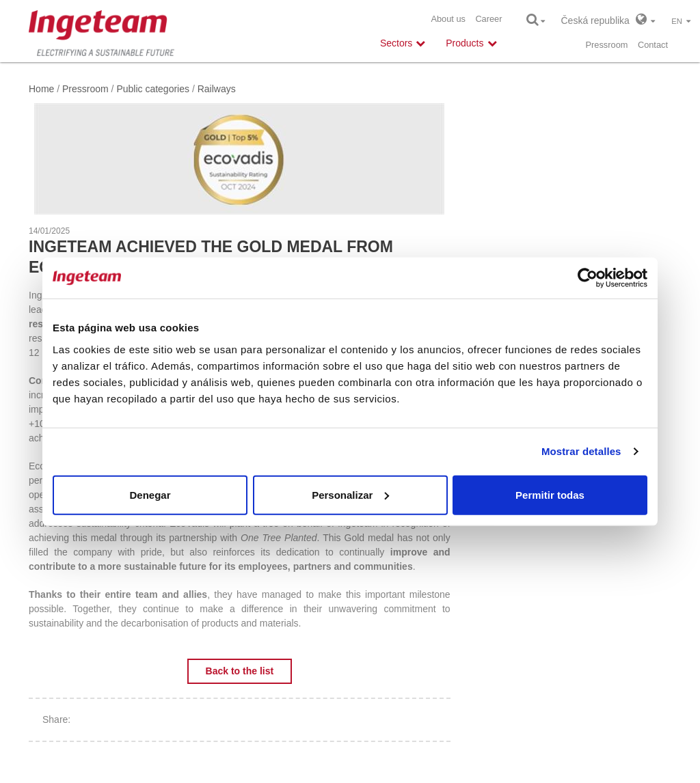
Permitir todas (550, 494)
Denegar (150, 494)
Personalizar (350, 494)
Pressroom (607, 45)
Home (41, 89)
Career (488, 19)
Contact (653, 45)
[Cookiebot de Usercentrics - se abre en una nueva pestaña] (588, 278)
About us (448, 19)
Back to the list (240, 671)
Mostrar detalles (581, 451)
